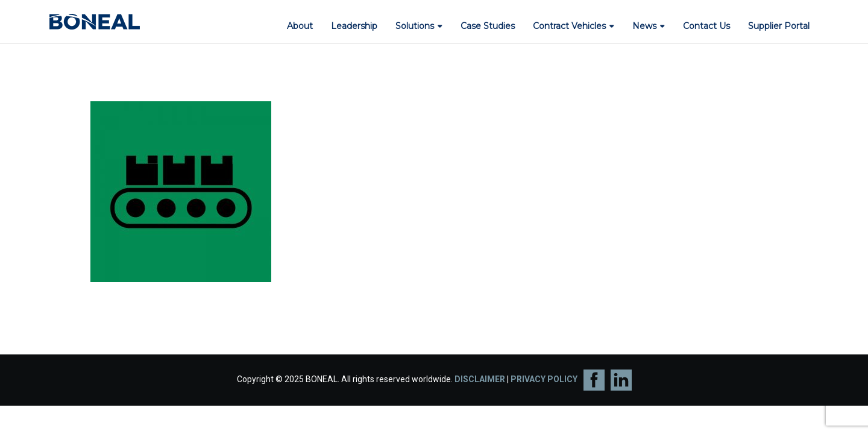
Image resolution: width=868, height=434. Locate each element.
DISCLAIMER (480, 379)
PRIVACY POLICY (544, 379)
